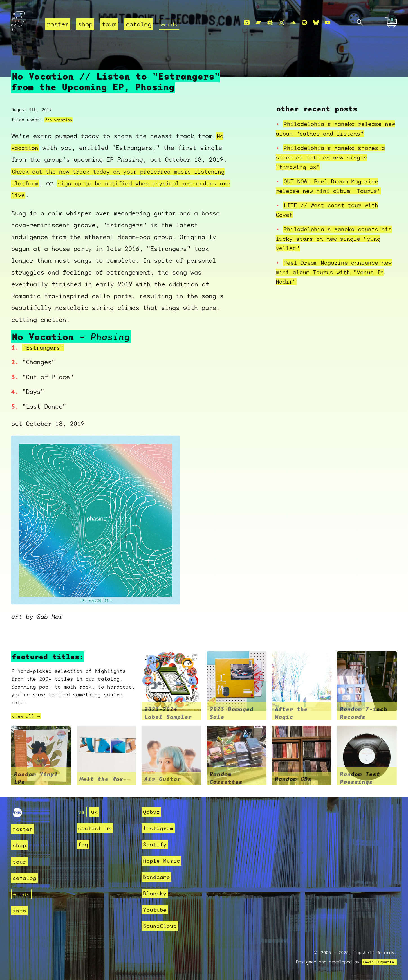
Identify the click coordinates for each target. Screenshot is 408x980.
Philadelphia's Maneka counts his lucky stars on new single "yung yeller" (331, 239)
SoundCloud (161, 926)
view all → (27, 716)
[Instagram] (281, 23)
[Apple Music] (247, 23)
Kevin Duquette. (377, 962)
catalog (139, 24)
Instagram (159, 828)
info (20, 910)
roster (58, 24)
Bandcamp (158, 877)
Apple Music (163, 861)
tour (109, 24)
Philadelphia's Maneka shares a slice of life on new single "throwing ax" (335, 157)
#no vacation (60, 120)
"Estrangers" (45, 347)
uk (95, 812)
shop (85, 24)
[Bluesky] (316, 23)
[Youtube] (328, 23)
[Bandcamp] (258, 23)
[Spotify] (304, 23)
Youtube (156, 910)
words (170, 24)
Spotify (156, 844)
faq (83, 844)
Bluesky (156, 893)
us (82, 812)
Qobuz (152, 812)
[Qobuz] (270, 23)
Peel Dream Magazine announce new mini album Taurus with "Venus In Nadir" (336, 272)
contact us (96, 828)
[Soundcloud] (293, 23)
